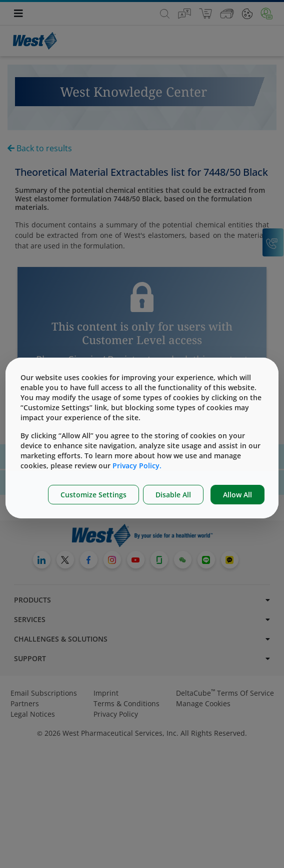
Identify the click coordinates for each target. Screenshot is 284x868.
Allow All (237, 495)
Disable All (173, 495)
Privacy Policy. (137, 466)
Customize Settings (93, 495)
